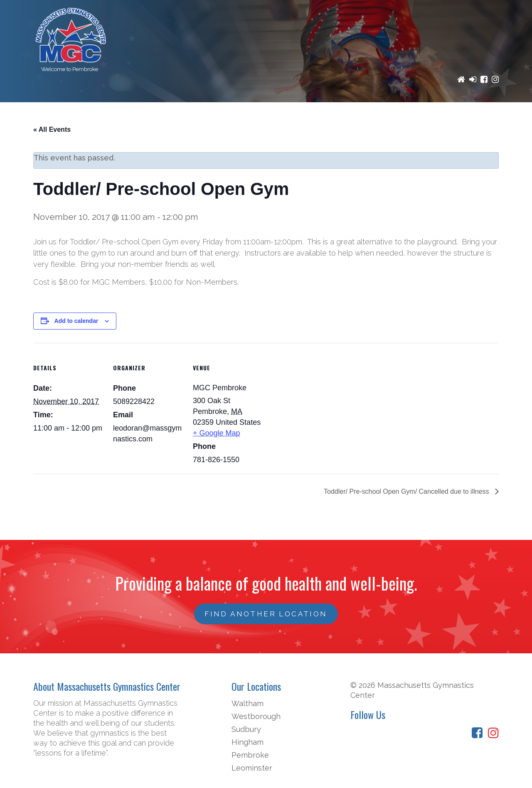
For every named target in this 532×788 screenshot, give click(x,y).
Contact (474, 115)
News (395, 115)
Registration (209, 115)
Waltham (248, 703)
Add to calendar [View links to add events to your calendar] (76, 321)
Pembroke (250, 755)
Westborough (256, 716)
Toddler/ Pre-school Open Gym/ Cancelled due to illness (407, 491)
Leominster (252, 768)
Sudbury (246, 729)
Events (357, 115)
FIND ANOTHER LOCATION (266, 614)
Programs (145, 115)
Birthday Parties (290, 115)
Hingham (248, 742)
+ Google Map (217, 433)
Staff (431, 115)
